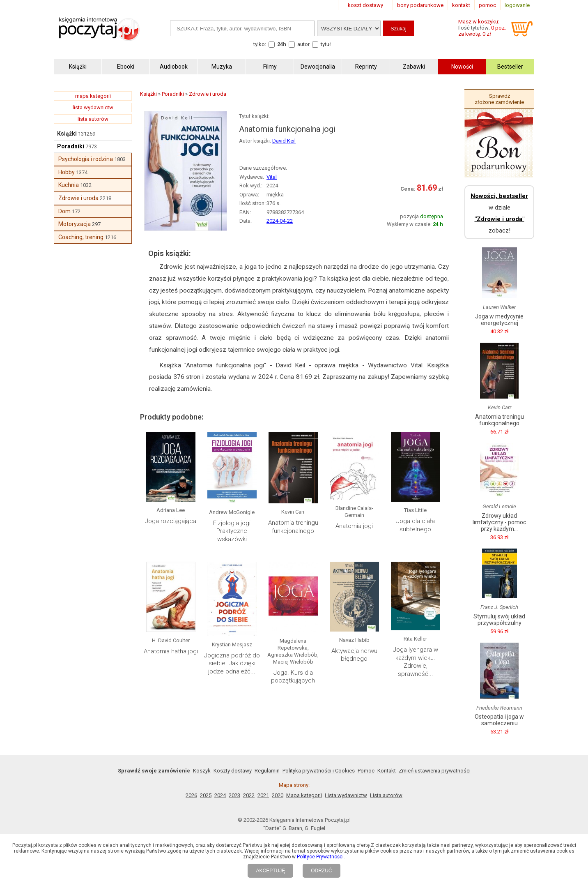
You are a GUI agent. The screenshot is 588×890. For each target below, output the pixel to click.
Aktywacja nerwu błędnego (354, 655)
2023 (234, 795)
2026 (191, 795)
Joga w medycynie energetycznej (499, 320)
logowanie (517, 5)
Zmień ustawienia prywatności (435, 771)
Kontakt (387, 771)
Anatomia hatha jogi (171, 651)
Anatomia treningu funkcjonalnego (293, 527)
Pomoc (366, 771)
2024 (220, 795)
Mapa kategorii (304, 795)
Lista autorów (386, 795)
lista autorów (93, 119)
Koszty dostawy (233, 771)
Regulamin (267, 771)
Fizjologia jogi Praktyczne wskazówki (232, 531)
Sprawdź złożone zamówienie (499, 99)
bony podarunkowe (420, 5)
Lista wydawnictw (346, 795)
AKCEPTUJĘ (270, 871)
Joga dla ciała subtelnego (416, 525)
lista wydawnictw (93, 107)
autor (303, 44)
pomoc (487, 5)
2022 (249, 795)
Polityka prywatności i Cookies (319, 771)
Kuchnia (69, 185)
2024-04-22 (280, 221)
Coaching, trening (81, 237)
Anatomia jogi (354, 526)
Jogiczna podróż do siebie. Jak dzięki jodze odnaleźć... (232, 663)
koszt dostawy (365, 5)
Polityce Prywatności (320, 857)
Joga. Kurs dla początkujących (293, 677)
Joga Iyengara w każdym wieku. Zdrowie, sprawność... (416, 662)
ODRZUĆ (321, 871)
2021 (263, 795)
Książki (67, 134)
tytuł (326, 44)
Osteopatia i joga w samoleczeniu (499, 720)
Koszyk (202, 771)
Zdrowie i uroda (78, 198)
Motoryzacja (75, 224)
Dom (64, 211)
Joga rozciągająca (171, 521)
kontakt (461, 5)
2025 (206, 795)
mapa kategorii (93, 96)
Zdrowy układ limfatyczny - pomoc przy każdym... (499, 522)
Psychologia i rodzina (86, 159)
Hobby (67, 172)
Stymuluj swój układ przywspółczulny (499, 620)
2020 (278, 795)
